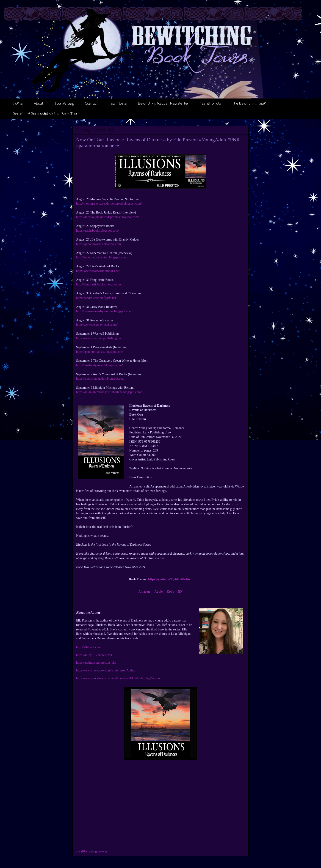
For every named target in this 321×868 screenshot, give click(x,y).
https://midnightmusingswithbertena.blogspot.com (108, 392)
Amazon (144, 592)
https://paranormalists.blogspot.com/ (100, 352)
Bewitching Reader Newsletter (163, 104)
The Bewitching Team (250, 104)
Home (18, 104)
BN (180, 592)
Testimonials (210, 104)
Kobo (170, 592)
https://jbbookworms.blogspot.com (98, 244)
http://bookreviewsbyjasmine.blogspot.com (104, 311)
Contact (91, 104)
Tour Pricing (64, 104)
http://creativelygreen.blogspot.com (99, 365)
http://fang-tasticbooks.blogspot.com (100, 284)
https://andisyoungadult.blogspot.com (100, 379)
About (39, 104)
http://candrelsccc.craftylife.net (96, 298)
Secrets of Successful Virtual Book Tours (46, 114)
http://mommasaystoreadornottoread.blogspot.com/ (109, 204)
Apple (159, 592)
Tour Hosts (118, 104)
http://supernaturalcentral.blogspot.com (101, 257)
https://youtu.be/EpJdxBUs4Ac (169, 579)
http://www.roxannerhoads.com (96, 325)
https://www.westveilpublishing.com (100, 338)
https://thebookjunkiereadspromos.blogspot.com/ (108, 217)
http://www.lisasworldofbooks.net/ (98, 271)
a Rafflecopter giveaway (92, 851)
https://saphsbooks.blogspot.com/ (98, 231)
